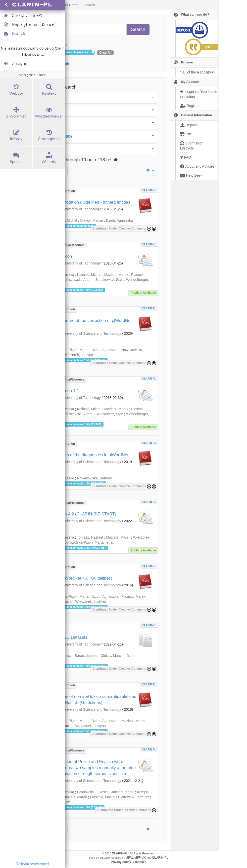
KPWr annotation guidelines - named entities (89, 202)
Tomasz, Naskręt (90, 537)
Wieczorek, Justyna (78, 355)
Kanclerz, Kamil (122, 792)
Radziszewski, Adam (76, 280)
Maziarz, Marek (116, 275)
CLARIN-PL (149, 190)
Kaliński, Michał (89, 275)
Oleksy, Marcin (91, 220)
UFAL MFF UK (136, 858)
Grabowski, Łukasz (92, 792)
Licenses (140, 862)
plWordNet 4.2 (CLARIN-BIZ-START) (82, 514)
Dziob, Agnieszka (119, 220)
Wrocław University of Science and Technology (85, 333)
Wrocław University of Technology (75, 209)
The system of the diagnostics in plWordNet (88, 455)
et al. (110, 542)
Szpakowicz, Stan (109, 280)
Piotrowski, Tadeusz (134, 797)
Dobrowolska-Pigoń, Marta (68, 350)
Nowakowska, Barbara (95, 478)
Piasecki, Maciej (103, 797)
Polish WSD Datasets (67, 637)
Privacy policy (121, 862)
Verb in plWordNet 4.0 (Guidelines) (80, 578)
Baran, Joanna (86, 656)
